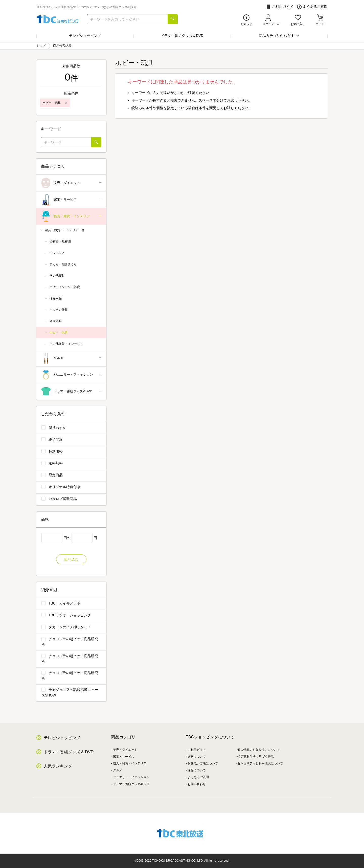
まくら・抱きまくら (63, 264)
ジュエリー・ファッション (72, 375)
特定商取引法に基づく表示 (256, 757)
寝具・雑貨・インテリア (72, 216)
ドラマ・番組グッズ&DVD (72, 391)
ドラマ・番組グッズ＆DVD (182, 36)
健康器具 (56, 321)
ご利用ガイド (280, 7)
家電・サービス (72, 200)
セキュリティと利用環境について (260, 763)
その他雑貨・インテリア (66, 344)
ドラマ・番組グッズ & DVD (69, 752)
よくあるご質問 (312, 7)
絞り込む (71, 559)
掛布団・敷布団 (60, 242)
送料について (197, 757)
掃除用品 (56, 298)
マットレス (57, 253)
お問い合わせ (197, 784)
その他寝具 (57, 276)
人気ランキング (58, 766)
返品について (197, 770)
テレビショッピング (85, 36)
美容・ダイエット (72, 183)
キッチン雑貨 (59, 310)
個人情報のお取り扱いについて (259, 750)
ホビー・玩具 (59, 332)
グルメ (72, 358)
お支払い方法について (203, 763)
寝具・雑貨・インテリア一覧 (65, 230)
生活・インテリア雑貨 (65, 287)
